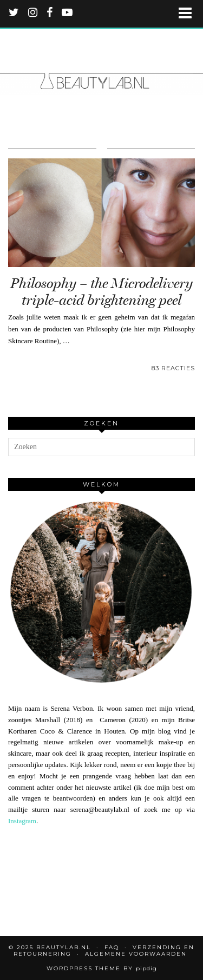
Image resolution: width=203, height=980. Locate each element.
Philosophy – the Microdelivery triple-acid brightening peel (101, 292)
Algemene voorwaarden (136, 954)
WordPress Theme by (102, 968)
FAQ (112, 947)
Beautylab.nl (64, 947)
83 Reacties (173, 368)
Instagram (22, 821)
